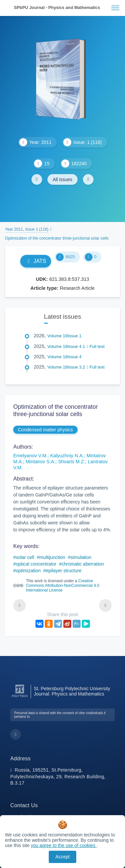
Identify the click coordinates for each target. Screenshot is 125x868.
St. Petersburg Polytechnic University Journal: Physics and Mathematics (72, 691)
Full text (96, 346)
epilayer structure (63, 571)
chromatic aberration (83, 564)
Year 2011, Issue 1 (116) (27, 229)
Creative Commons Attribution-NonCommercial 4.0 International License (62, 586)
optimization (28, 571)
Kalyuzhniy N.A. (67, 456)
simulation (81, 557)
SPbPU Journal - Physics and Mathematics (57, 7)
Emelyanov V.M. (30, 456)
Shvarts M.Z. (72, 462)
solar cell (25, 557)
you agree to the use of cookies (64, 845)
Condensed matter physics (45, 430)
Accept (62, 857)
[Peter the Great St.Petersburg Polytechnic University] (20, 697)
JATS (36, 261)
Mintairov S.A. (41, 462)
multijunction (52, 557)
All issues (62, 179)
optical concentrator (36, 564)
